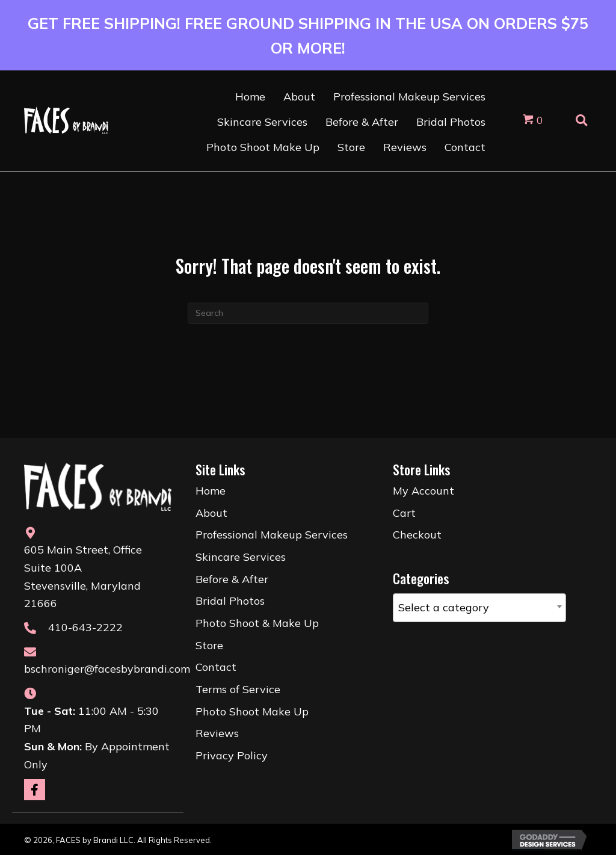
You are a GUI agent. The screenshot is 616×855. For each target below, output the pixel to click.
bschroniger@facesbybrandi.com (107, 669)
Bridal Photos (230, 601)
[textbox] (479, 608)
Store (209, 645)
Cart (404, 513)
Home (211, 491)
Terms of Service (238, 689)
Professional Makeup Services (272, 535)
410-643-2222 (85, 627)
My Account (423, 491)
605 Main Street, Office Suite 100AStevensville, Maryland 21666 (83, 576)
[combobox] (479, 608)
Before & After (232, 579)
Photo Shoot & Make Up (257, 623)
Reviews (217, 733)
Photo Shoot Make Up (252, 711)
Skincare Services (241, 557)
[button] (35, 790)
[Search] (308, 313)
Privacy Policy (232, 755)
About (211, 513)
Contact (216, 667)
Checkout (417, 535)
